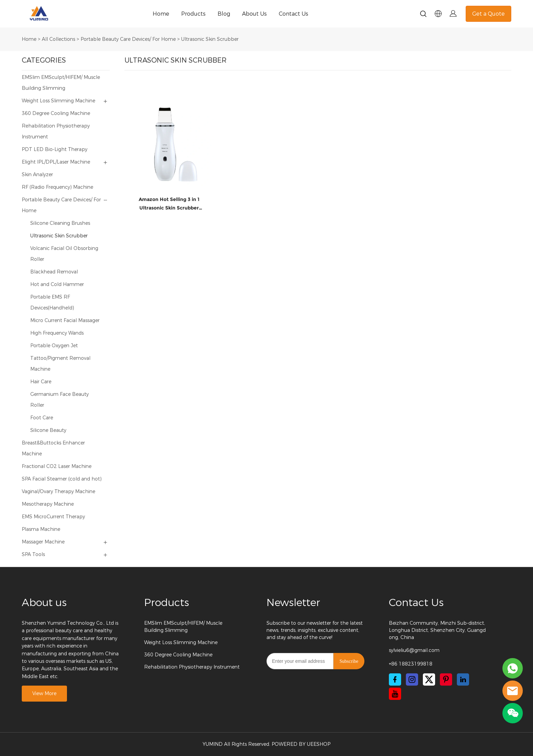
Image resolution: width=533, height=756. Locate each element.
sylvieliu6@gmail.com (414, 650)
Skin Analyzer (37, 175)
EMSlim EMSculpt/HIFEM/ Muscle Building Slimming (61, 83)
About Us (254, 14)
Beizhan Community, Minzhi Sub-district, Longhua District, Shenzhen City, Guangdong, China (437, 630)
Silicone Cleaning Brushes (60, 223)
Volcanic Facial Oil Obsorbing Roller (64, 254)
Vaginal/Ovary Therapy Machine (58, 492)
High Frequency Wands (57, 333)
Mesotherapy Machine (48, 504)
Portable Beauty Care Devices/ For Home (128, 39)
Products (193, 14)
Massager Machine (43, 542)
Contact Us (294, 14)
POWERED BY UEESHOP (301, 744)
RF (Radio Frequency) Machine (57, 187)
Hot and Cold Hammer (57, 284)
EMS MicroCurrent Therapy (53, 517)
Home (161, 14)
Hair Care (41, 382)
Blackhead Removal (54, 272)
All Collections (58, 39)
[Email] (300, 661)
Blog (224, 14)
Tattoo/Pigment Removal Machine (60, 364)
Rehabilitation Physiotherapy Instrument (56, 131)
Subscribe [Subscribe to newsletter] (349, 661)
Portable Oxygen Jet (54, 346)
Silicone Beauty (48, 430)
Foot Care (42, 418)
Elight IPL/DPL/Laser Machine (56, 162)
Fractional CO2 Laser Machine (57, 466)
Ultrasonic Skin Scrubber (210, 39)
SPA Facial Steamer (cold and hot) (62, 479)
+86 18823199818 (411, 664)
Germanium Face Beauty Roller (59, 400)
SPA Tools (33, 555)
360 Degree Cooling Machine (56, 113)
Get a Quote (488, 14)
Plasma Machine (41, 529)
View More (44, 694)
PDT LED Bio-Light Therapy (55, 149)
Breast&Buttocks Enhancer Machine (53, 448)
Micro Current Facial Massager (65, 321)
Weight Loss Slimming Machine (58, 101)
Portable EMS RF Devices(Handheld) (52, 303)
